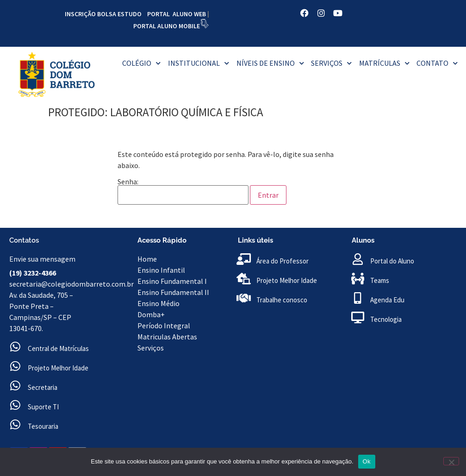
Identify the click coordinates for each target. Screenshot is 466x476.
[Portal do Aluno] (357, 259)
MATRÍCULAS (384, 63)
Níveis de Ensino (270, 63)
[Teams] (357, 279)
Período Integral (164, 326)
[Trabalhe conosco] (244, 298)
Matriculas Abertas (167, 337)
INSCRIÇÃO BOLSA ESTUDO (103, 14)
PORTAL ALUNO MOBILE (167, 26)
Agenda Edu (387, 300)
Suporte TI (43, 407)
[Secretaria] (15, 385)
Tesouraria (43, 426)
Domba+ (151, 314)
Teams (380, 280)
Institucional (199, 63)
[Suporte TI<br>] (15, 405)
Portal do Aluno (392, 261)
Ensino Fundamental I (172, 281)
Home (148, 259)
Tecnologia (386, 319)
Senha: (183, 191)
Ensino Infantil (161, 270)
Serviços (331, 63)
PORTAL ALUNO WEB (177, 14)
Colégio (141, 63)
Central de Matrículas (58, 348)
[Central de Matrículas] (15, 347)
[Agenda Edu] (357, 298)
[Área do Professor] (244, 259)
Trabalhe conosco (282, 300)
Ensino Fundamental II (173, 292)
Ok (367, 461)
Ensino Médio (158, 303)
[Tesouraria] (15, 424)
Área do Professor (283, 261)
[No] (451, 461)
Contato (437, 63)
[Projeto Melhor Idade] (15, 366)
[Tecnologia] (357, 317)
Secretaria (43, 387)
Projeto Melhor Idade (58, 368)
